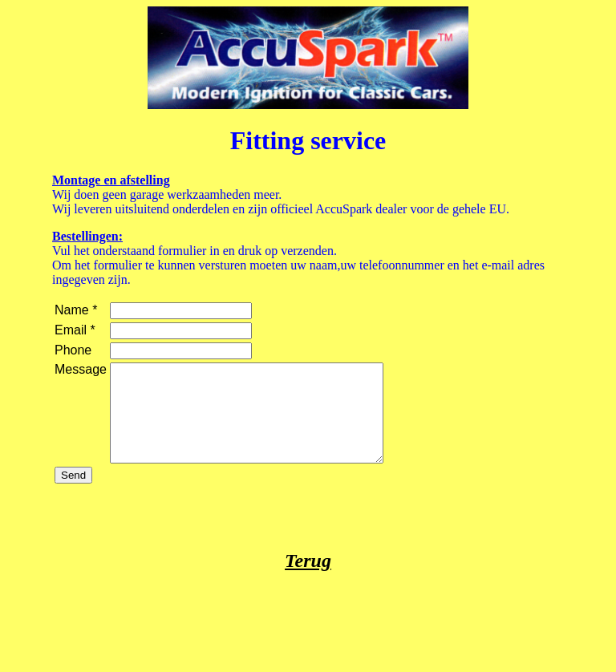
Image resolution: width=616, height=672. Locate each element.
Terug (308, 580)
